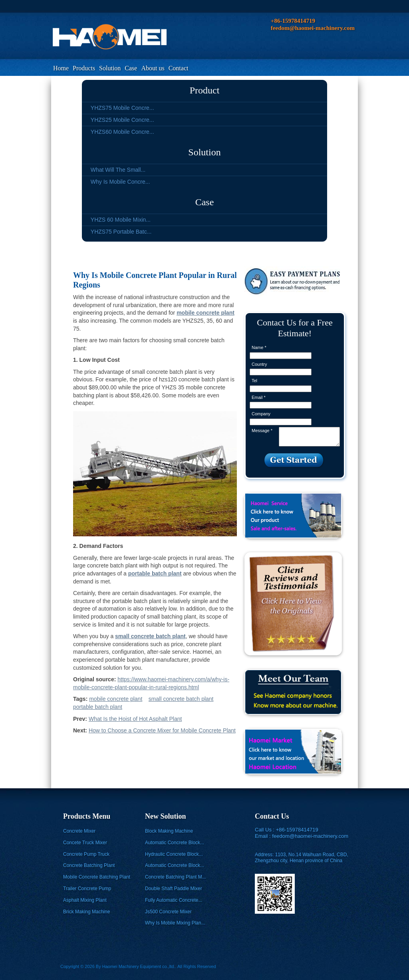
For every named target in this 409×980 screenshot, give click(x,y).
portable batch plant (98, 707)
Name (259, 347)
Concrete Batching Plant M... (176, 877)
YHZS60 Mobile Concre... (122, 132)
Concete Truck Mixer (85, 843)
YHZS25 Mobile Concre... (122, 120)
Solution (110, 68)
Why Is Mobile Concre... (120, 182)
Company (261, 414)
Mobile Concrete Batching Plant (97, 877)
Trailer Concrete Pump (87, 889)
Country (259, 364)
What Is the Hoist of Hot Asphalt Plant (135, 719)
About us (153, 68)
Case (131, 68)
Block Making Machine (169, 831)
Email (259, 397)
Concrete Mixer (79, 831)
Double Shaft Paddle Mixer (174, 889)
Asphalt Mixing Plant (85, 900)
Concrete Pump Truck (86, 854)
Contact (179, 68)
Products (84, 68)
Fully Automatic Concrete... (174, 900)
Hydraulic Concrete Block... (174, 854)
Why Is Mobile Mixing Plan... (175, 923)
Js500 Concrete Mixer (168, 912)
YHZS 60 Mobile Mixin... (121, 220)
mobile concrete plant (116, 699)
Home (61, 68)
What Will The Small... (118, 170)
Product (205, 90)
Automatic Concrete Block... (175, 843)
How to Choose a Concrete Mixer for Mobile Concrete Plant (162, 730)
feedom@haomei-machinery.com (310, 836)
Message (262, 430)
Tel (254, 381)
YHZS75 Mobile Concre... (122, 108)
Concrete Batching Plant (89, 865)
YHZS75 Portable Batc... (121, 232)
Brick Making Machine (86, 912)
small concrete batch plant (181, 699)
